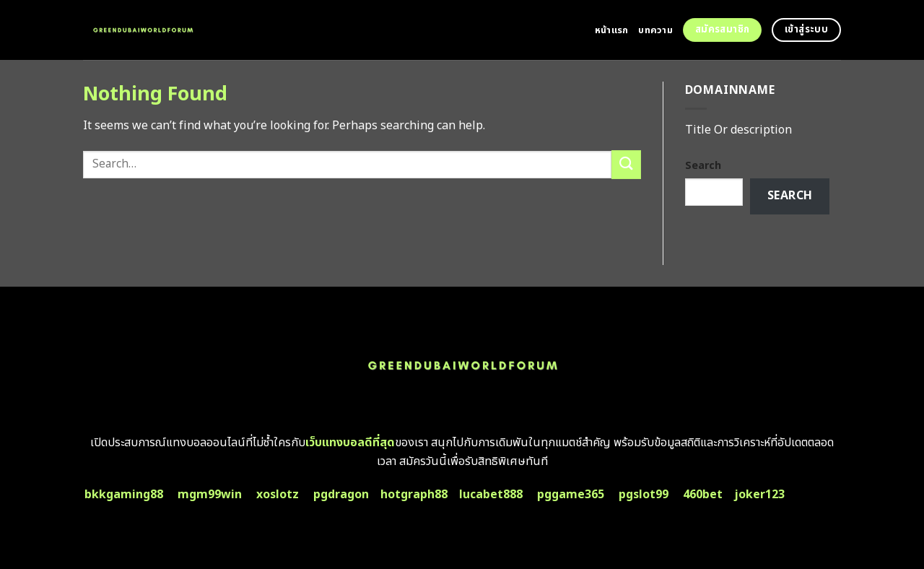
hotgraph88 (414, 495)
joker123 (759, 495)
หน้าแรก (612, 30)
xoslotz (278, 495)
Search (703, 166)
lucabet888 (491, 495)
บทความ (655, 30)
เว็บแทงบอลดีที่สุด (350, 443)
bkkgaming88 (124, 495)
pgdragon (341, 495)
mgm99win (210, 495)
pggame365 (571, 495)
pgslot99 (644, 495)
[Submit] (626, 164)
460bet (703, 495)
